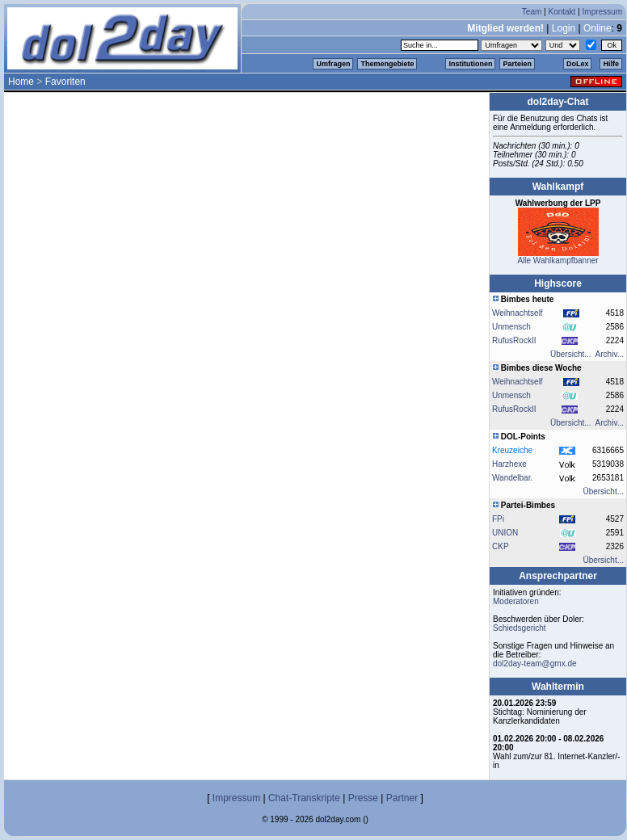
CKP (501, 546)
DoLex (578, 64)
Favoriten (65, 82)
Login (564, 28)
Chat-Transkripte (304, 798)
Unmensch (511, 327)
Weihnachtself (518, 313)
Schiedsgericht (520, 628)
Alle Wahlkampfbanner (558, 260)
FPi (498, 519)
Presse (363, 798)
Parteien (517, 64)
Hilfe (611, 64)
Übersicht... (571, 354)
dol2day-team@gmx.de (535, 664)
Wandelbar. (512, 478)
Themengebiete (387, 64)
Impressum (602, 12)
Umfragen (333, 64)
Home (21, 82)
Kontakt (562, 12)
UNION (505, 533)
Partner (402, 798)
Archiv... (610, 354)
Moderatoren (516, 601)
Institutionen (470, 64)
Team (532, 12)
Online (598, 28)
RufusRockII (514, 340)
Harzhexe (509, 464)
